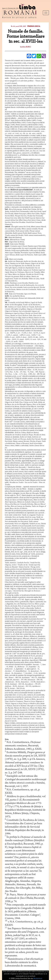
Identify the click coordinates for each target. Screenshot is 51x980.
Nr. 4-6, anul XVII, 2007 (18, 26)
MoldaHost (38, 979)
